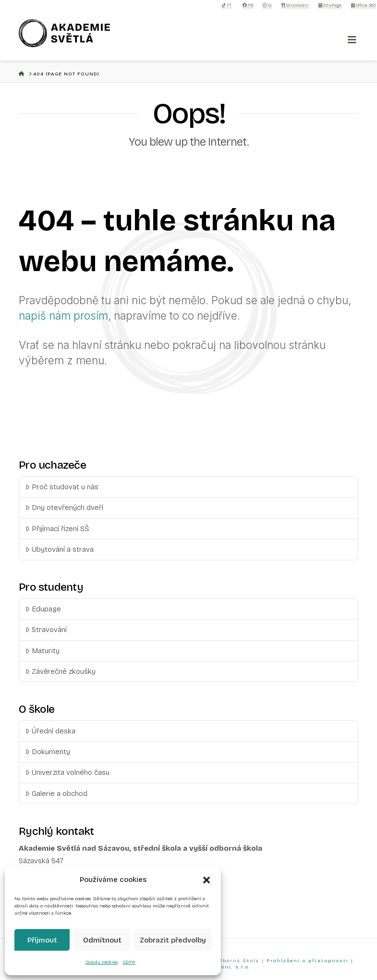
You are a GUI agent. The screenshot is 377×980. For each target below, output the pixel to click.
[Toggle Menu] (352, 40)
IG (267, 5)
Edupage (43, 609)
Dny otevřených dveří (64, 508)
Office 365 (363, 5)
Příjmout (42, 940)
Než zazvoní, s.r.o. (222, 967)
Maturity (43, 651)
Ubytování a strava (60, 549)
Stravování (295, 5)
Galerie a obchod (56, 794)
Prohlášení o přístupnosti (308, 961)
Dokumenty (48, 752)
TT (227, 5)
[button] (207, 880)
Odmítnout (102, 940)
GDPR (129, 962)
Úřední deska (50, 731)
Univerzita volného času (67, 772)
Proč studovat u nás (62, 487)
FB (248, 5)
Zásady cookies (102, 962)
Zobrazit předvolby (173, 940)
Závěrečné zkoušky (61, 671)
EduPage (330, 5)
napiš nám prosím (63, 316)
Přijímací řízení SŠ (57, 529)
